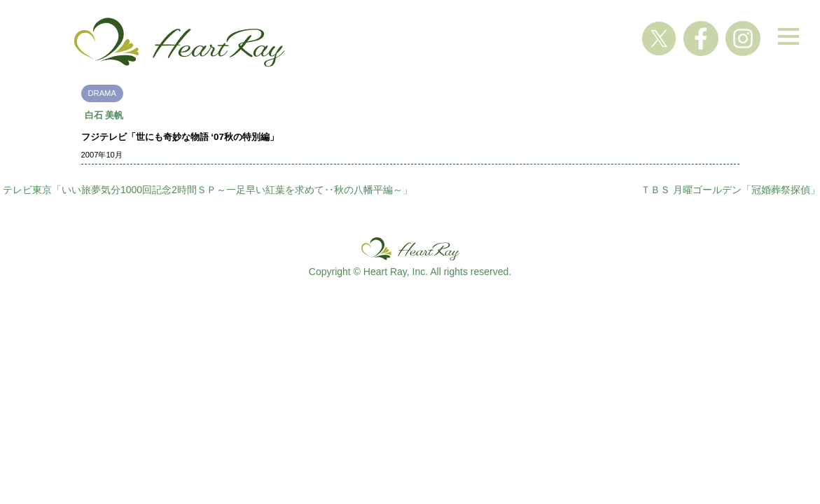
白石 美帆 (104, 115)
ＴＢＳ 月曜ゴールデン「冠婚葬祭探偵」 (730, 190)
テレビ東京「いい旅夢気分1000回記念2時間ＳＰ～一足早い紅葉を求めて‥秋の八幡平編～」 (208, 190)
